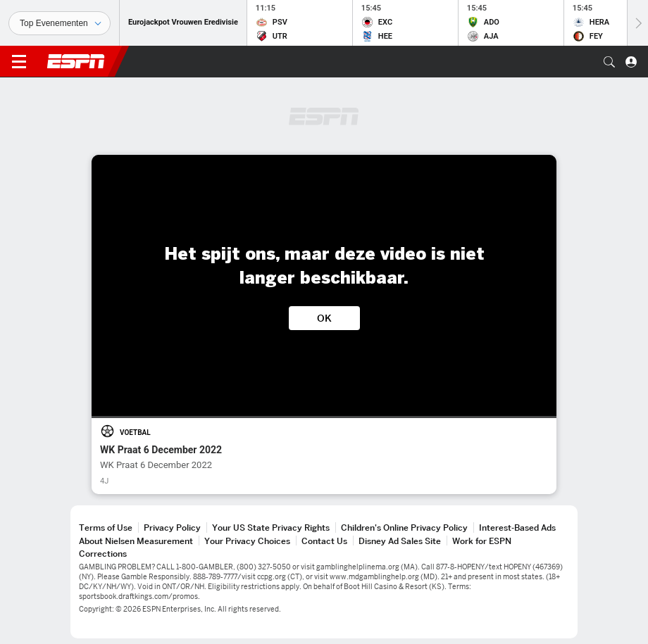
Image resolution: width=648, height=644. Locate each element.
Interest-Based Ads (517, 528)
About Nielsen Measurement (136, 541)
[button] (609, 62)
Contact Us (324, 541)
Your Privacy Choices (247, 541)
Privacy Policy (172, 528)
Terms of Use (106, 528)
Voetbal (135, 433)
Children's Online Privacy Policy (404, 528)
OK (324, 318)
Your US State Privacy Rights (271, 528)
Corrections (103, 554)
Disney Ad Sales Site (400, 541)
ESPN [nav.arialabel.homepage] (76, 61)
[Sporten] (60, 23)
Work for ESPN (482, 541)
